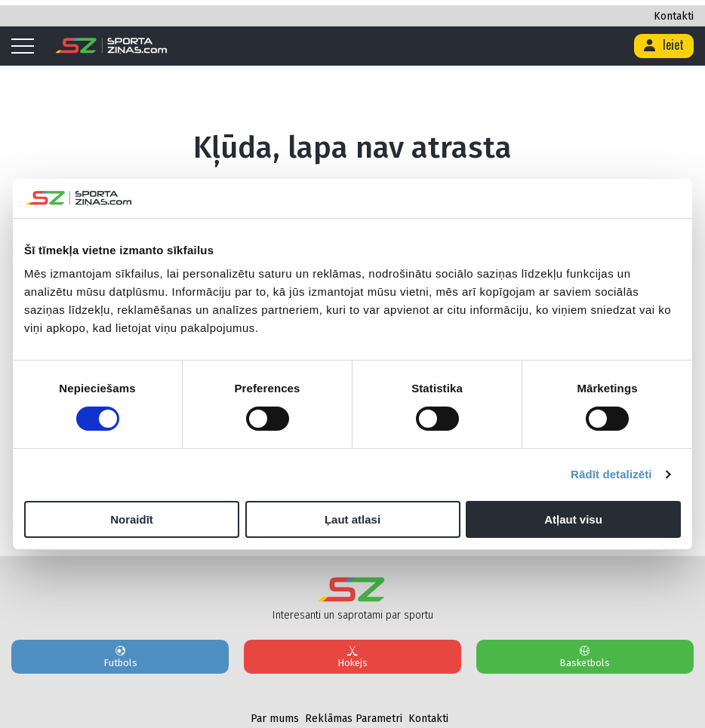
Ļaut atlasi (352, 519)
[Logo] (111, 46)
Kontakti (674, 16)
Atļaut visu (573, 519)
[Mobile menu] (26, 47)
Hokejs (352, 656)
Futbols (120, 656)
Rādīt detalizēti (611, 474)
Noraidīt (132, 519)
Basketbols (585, 656)
